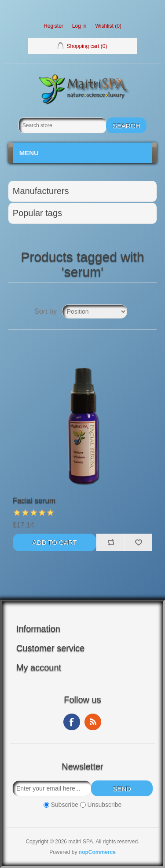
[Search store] (62, 125)
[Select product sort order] (95, 311)
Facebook (72, 722)
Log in (79, 26)
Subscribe (64, 805)
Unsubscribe (105, 805)
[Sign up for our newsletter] (52, 788)
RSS (93, 722)
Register (53, 26)
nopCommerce (97, 852)
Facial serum (34, 500)
